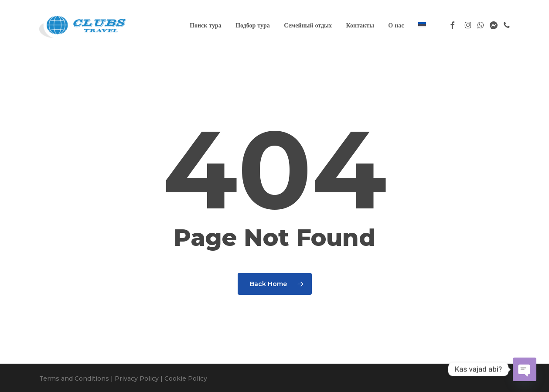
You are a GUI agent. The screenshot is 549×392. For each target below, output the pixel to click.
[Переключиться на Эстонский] (422, 25)
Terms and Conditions (74, 378)
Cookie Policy (186, 378)
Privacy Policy (137, 378)
